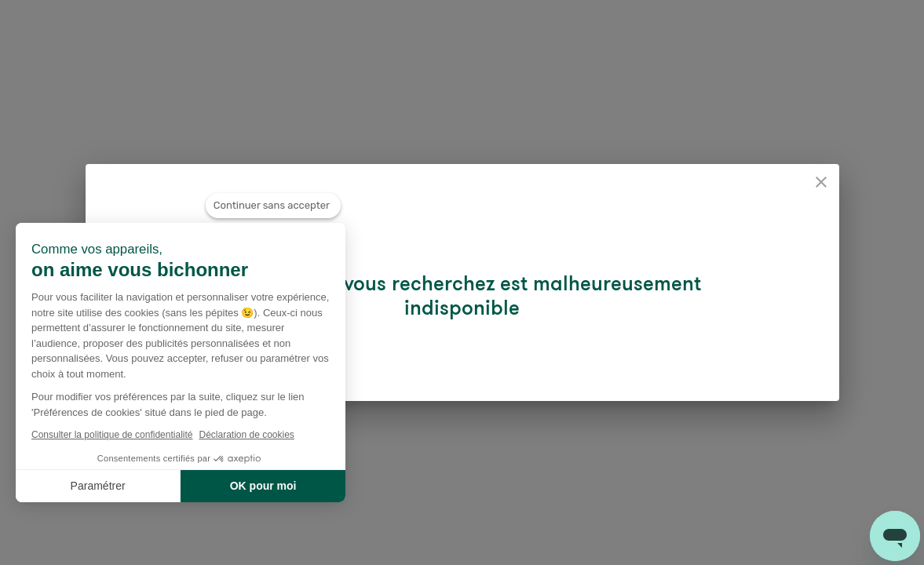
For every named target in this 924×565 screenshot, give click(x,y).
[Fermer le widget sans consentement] (273, 206)
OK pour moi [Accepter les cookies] (263, 486)
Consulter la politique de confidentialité (112, 435)
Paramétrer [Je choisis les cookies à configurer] (98, 486)
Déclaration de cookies (246, 435)
